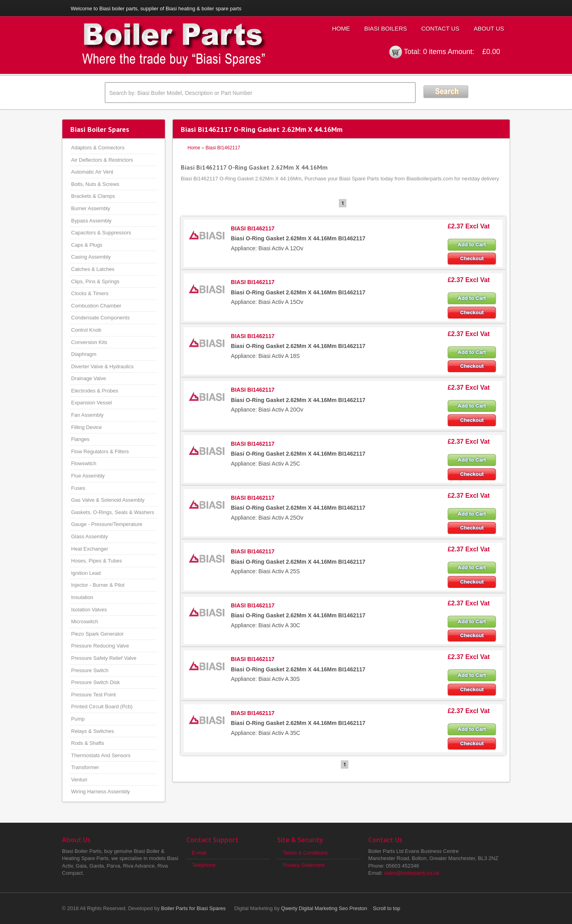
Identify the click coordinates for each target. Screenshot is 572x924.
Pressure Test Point (93, 695)
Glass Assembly (89, 536)
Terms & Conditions (305, 853)
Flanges (80, 439)
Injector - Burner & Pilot (98, 585)
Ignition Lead (86, 573)
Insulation (82, 597)
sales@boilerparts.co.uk (412, 873)
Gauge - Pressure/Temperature (107, 524)
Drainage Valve (89, 378)
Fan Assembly (87, 415)
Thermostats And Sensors (101, 755)
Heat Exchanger (90, 549)
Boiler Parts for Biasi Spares (194, 908)
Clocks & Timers (90, 293)
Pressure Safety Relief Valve (104, 658)
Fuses (78, 488)
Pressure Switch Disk (96, 682)
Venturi (79, 780)
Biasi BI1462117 (223, 148)
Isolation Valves (89, 610)
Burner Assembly (91, 208)
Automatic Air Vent (92, 172)
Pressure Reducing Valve (100, 646)
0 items (435, 52)
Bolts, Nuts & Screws (95, 184)
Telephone (204, 865)
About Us (489, 28)
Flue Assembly (88, 476)
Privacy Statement (304, 865)
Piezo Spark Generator (97, 634)
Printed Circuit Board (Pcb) (102, 707)
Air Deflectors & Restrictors (102, 160)
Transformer (85, 767)
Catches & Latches (93, 269)
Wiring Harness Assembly (100, 792)
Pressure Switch (90, 670)
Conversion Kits (89, 342)
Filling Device (86, 427)
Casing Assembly (91, 257)
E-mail (199, 853)
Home (341, 28)
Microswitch (85, 621)
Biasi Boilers (386, 28)
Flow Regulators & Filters (100, 451)
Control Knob (86, 330)
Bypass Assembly (91, 221)
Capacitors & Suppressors (101, 233)
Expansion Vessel (92, 403)
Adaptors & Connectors (98, 148)
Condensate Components (100, 318)
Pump (78, 719)
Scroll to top (387, 908)
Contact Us (440, 28)
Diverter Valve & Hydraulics (102, 366)
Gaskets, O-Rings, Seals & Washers (113, 512)
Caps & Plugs (87, 245)
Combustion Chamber (96, 306)
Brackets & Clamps (93, 196)
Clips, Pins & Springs (95, 281)
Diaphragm (84, 354)
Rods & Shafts (88, 743)
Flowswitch (84, 463)
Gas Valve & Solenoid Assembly (108, 500)
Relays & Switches (93, 731)
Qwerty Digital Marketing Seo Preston (324, 908)
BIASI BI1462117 (253, 228)
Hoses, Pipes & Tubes (97, 561)
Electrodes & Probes (95, 391)
